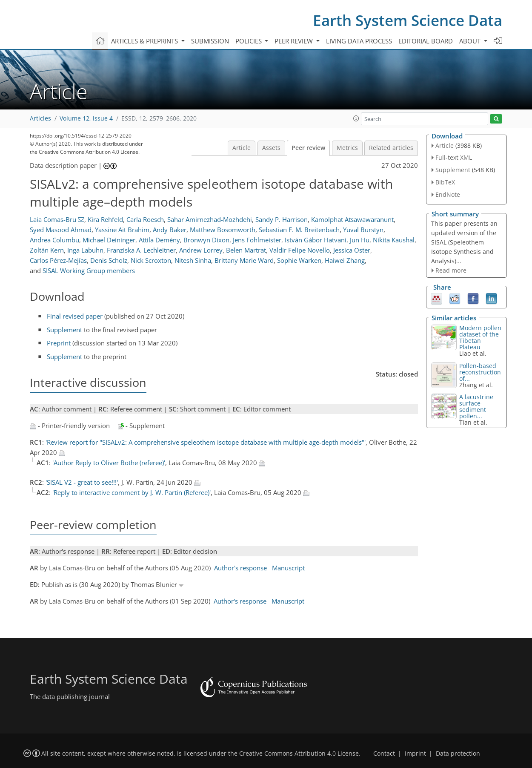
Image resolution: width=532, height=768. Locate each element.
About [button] (471, 41)
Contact (384, 754)
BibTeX (445, 182)
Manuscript (288, 568)
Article (242, 148)
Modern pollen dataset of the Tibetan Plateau (480, 337)
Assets (271, 148)
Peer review (308, 148)
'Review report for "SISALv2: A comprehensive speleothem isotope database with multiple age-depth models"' (206, 442)
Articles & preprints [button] (145, 41)
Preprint (59, 343)
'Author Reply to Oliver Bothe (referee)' (109, 463)
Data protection (458, 754)
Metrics (347, 148)
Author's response (240, 568)
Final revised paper (75, 316)
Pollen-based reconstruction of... (480, 372)
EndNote (448, 194)
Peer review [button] (295, 41)
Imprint (415, 754)
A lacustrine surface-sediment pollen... (476, 406)
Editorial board (426, 41)
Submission (210, 41)
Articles (40, 118)
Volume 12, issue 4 (86, 118)
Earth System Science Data (408, 20)
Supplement (64, 330)
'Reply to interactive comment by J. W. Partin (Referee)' (132, 492)
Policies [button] (249, 41)
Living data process (359, 41)
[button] (356, 118)
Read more (451, 270)
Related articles (391, 148)
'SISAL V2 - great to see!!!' (82, 482)
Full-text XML (454, 157)
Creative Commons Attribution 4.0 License (299, 754)
